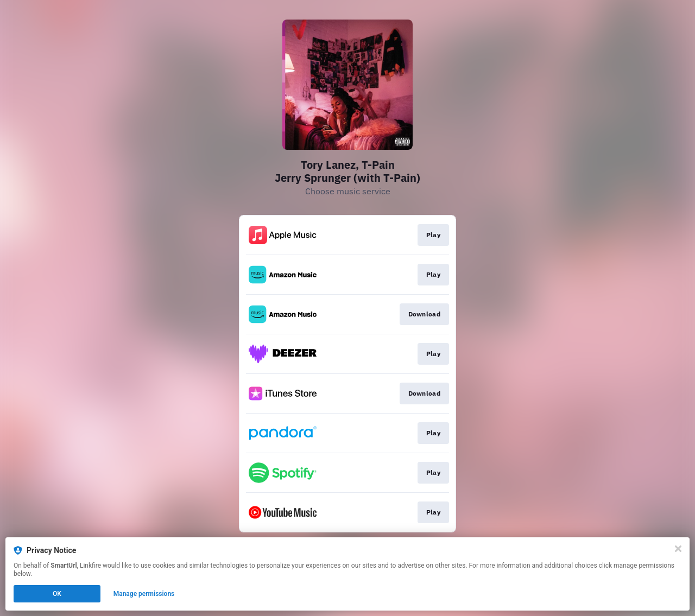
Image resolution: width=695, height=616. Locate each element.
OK (57, 594)
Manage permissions (144, 594)
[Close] (678, 549)
